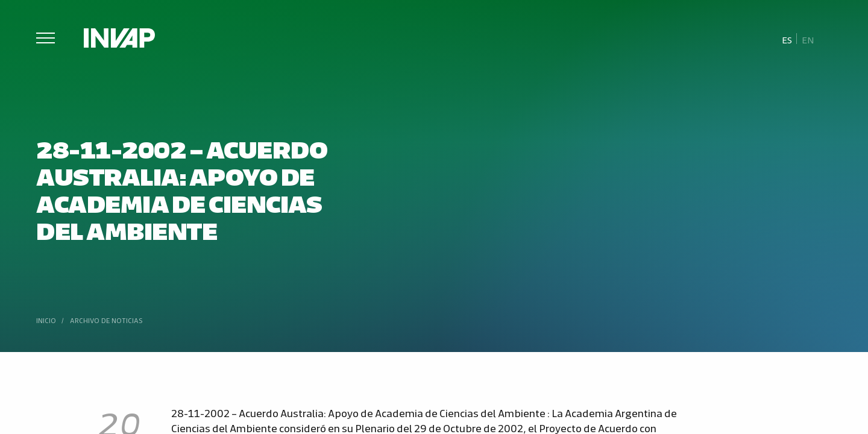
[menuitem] (787, 39)
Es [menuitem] (787, 39)
